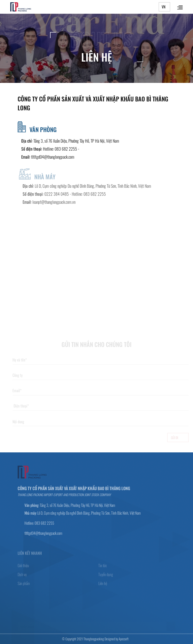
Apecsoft (122, 639)
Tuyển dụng (106, 576)
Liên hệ (103, 585)
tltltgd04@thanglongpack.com (53, 157)
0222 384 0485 (58, 194)
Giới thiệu (23, 567)
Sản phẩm (24, 585)
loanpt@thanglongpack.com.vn (56, 202)
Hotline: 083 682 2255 (60, 149)
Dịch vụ (22, 576)
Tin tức (103, 567)
